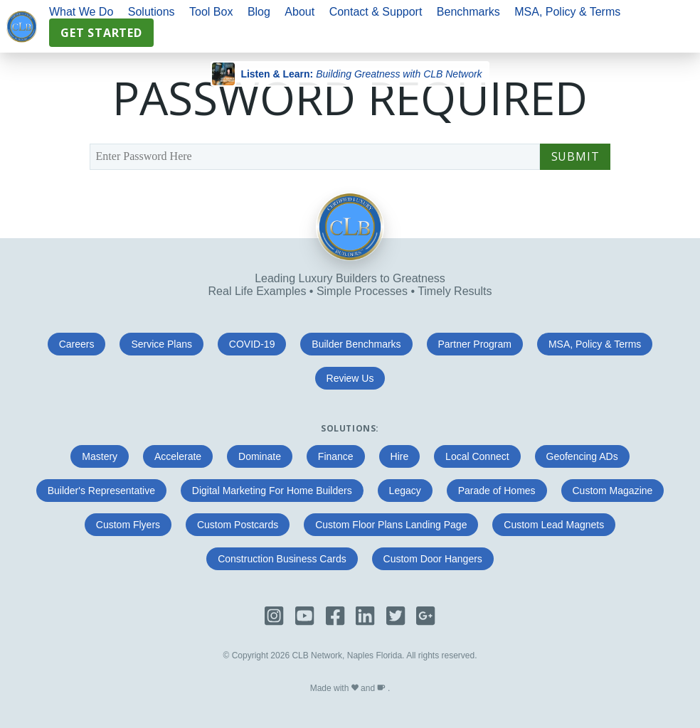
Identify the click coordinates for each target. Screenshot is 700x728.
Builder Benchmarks (356, 344)
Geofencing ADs (582, 456)
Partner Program (475, 344)
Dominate (260, 456)
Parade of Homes (497, 491)
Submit (576, 156)
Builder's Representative (101, 491)
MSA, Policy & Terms (567, 12)
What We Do (81, 12)
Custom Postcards (238, 525)
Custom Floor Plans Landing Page (391, 525)
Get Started (101, 33)
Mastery (100, 456)
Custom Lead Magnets (554, 525)
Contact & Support (376, 12)
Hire (400, 456)
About (299, 12)
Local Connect (477, 456)
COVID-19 (252, 344)
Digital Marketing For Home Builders (272, 491)
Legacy (405, 491)
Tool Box (211, 12)
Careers (77, 344)
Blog (259, 12)
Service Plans (161, 344)
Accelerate (178, 456)
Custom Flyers (128, 525)
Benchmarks (468, 12)
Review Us (350, 378)
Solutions (152, 12)
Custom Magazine (613, 491)
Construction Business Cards (282, 559)
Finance (336, 456)
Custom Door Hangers (433, 559)
